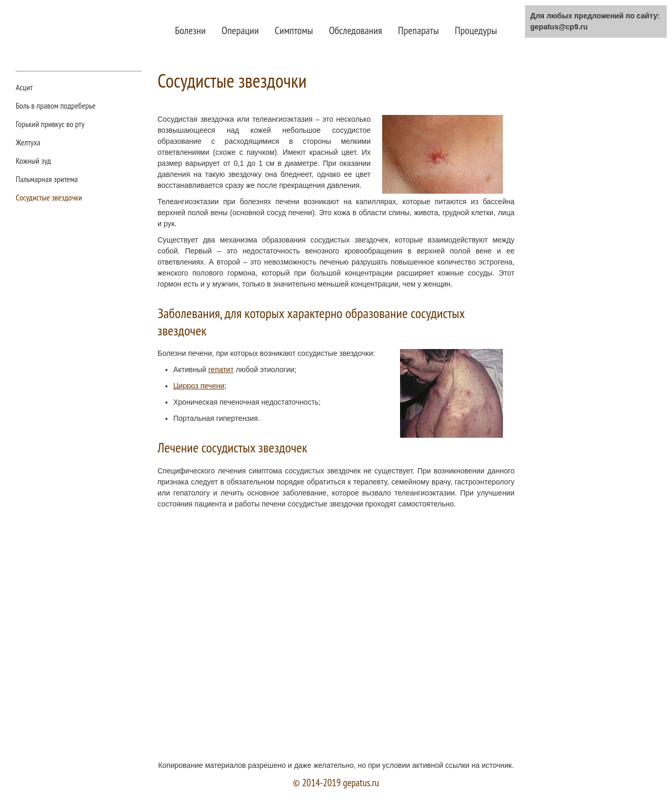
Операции (240, 30)
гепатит (221, 370)
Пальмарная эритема (47, 180)
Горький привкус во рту (50, 124)
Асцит (24, 88)
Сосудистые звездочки (49, 198)
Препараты (418, 30)
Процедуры (476, 30)
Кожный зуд (33, 161)
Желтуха (28, 143)
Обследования (355, 30)
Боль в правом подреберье (56, 106)
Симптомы (294, 30)
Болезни (190, 30)
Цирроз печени (199, 386)
